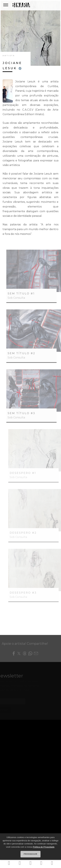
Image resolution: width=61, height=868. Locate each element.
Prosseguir (30, 854)
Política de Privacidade (44, 847)
